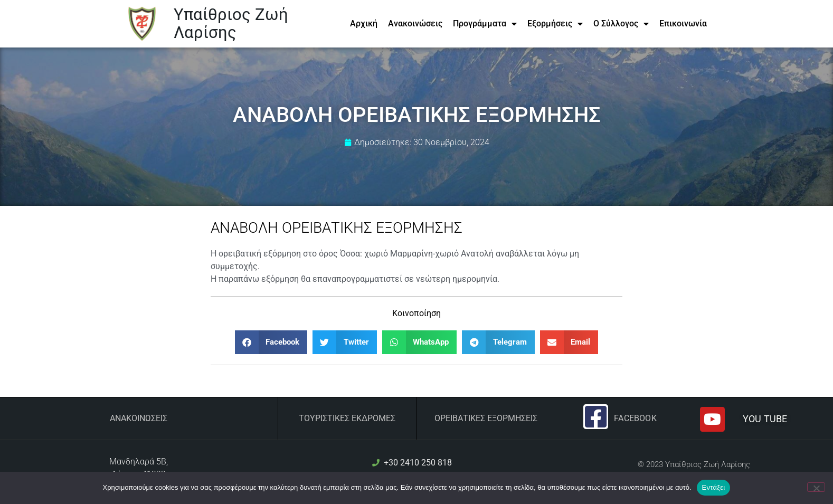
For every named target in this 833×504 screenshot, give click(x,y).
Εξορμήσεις (555, 24)
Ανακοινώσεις (415, 23)
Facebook (635, 418)
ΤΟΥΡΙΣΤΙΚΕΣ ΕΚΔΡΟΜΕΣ (347, 418)
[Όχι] (816, 487)
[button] (271, 342)
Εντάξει (714, 487)
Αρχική (364, 23)
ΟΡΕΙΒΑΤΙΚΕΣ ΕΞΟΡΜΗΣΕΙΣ (486, 418)
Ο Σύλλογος (621, 24)
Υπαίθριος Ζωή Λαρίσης (231, 23)
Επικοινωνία (683, 23)
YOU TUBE (765, 419)
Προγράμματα (485, 24)
